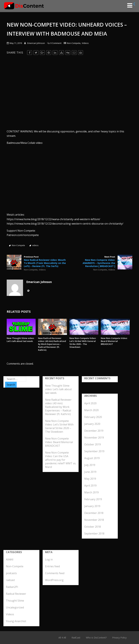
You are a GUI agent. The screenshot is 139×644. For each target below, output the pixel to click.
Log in (49, 559)
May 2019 (90, 479)
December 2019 (94, 431)
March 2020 (91, 410)
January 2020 (92, 424)
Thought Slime (15, 601)
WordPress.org (54, 580)
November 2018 (94, 520)
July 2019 (90, 465)
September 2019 (94, 451)
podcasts (11, 573)
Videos (85, 43)
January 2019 (92, 506)
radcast (10, 580)
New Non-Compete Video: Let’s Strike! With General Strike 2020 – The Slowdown (83, 343)
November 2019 (94, 438)
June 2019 (90, 472)
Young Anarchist (16, 621)
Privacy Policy (119, 638)
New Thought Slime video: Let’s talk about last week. (20, 340)
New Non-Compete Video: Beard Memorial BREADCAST (114, 341)
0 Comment (56, 43)
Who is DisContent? (96, 638)
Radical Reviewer (16, 594)
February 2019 (93, 499)
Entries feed (52, 566)
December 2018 (94, 513)
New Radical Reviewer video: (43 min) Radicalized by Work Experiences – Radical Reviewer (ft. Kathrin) (52, 344)
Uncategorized (15, 607)
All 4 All (62, 638)
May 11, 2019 (16, 43)
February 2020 (93, 417)
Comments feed (55, 573)
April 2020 (90, 403)
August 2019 (92, 458)
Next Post (101, 261)
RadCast (76, 638)
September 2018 (94, 534)
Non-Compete (74, 43)
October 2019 (93, 444)
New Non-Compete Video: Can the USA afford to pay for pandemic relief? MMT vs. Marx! (61, 460)
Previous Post (38, 261)
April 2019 (90, 486)
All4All (10, 559)
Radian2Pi (12, 587)
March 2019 (91, 492)
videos (35, 245)
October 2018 (93, 527)
